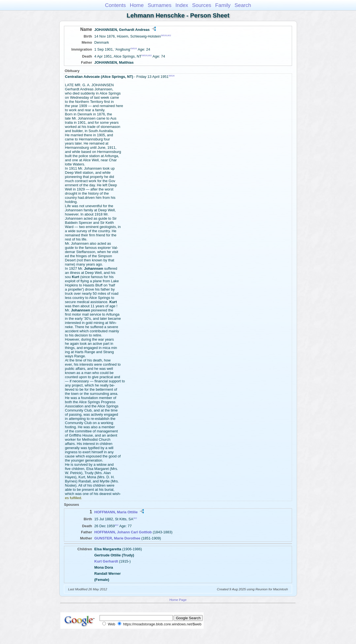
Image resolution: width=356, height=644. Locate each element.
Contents (115, 5)
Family (223, 5)
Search (243, 5)
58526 (164, 35)
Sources (202, 5)
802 (169, 35)
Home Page (178, 600)
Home (137, 5)
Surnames (160, 5)
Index (182, 5)
